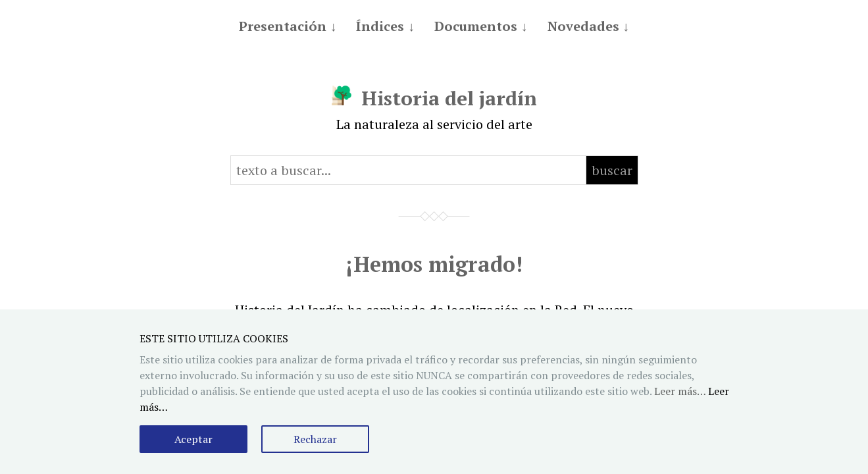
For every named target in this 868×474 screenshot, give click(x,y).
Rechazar (315, 439)
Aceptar (193, 439)
